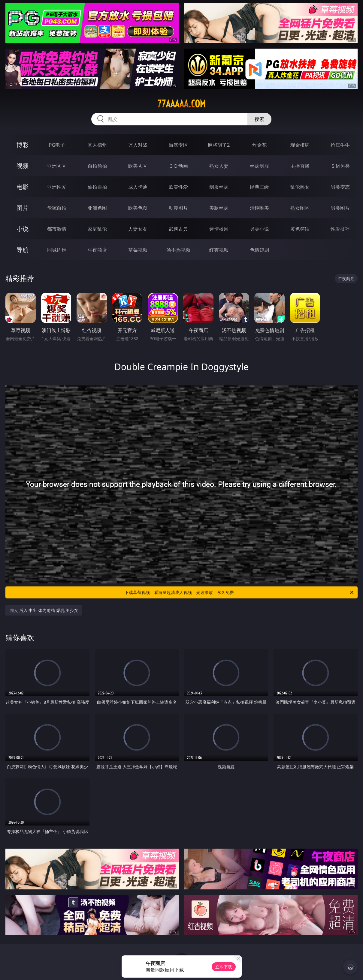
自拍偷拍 (97, 166)
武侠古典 (178, 229)
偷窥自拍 (57, 208)
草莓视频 (138, 250)
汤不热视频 (178, 250)
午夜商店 (97, 250)
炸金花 (259, 145)
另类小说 (259, 229)
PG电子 (57, 145)
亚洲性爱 (57, 187)
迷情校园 (219, 229)
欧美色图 (138, 208)
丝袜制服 (259, 166)
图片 (23, 208)
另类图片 (340, 208)
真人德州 (97, 145)
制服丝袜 (219, 187)
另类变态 (340, 187)
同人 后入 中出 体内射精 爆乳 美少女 (44, 610)
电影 (23, 187)
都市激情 (57, 229)
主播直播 (300, 166)
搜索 (259, 119)
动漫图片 (178, 208)
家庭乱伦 (97, 229)
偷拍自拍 (97, 187)
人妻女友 (138, 229)
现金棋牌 (300, 145)
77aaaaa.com (181, 104)
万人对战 (138, 145)
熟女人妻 (219, 166)
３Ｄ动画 (178, 166)
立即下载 (224, 967)
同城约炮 (57, 250)
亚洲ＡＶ (57, 166)
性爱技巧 (340, 229)
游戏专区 (178, 145)
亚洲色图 (97, 208)
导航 (23, 250)
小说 (23, 229)
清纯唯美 (259, 208)
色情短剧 (259, 250)
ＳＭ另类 (340, 166)
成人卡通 (138, 187)
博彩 (23, 145)
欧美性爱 (178, 187)
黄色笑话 (300, 229)
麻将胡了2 (219, 145)
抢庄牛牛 (340, 145)
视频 (23, 166)
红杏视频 (219, 250)
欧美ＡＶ (138, 166)
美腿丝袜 (219, 208)
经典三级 (259, 187)
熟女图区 (300, 208)
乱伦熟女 (300, 187)
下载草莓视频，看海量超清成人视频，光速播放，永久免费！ (239, 592)
